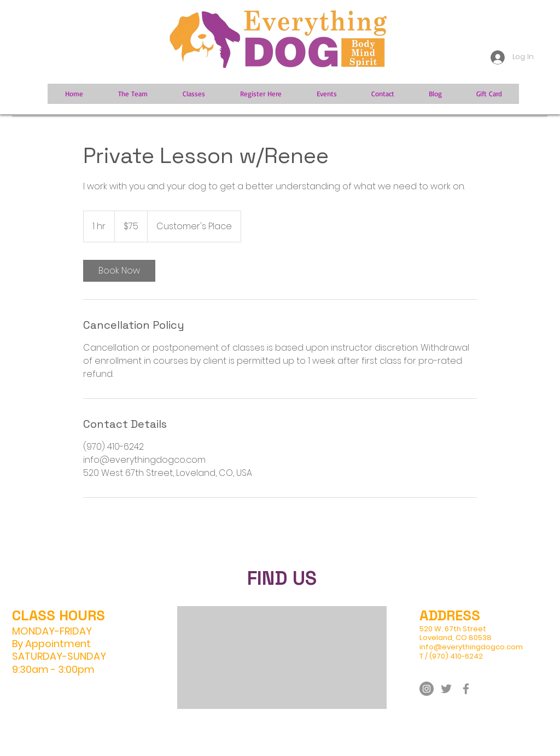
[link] (119, 271)
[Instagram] (427, 689)
